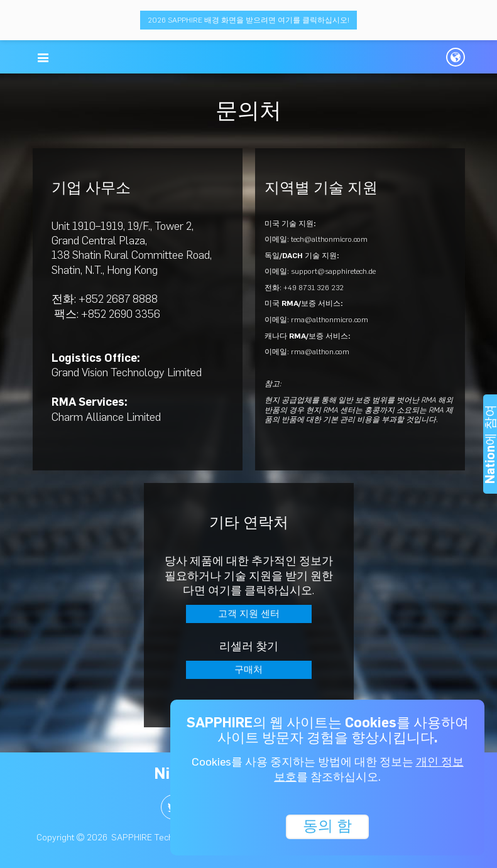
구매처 (248, 670)
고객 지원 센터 (249, 614)
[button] (44, 58)
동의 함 (327, 826)
